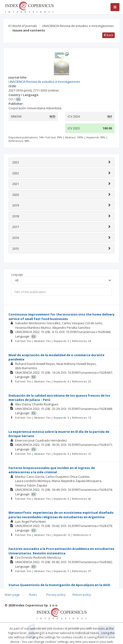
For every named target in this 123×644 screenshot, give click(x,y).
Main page (12, 595)
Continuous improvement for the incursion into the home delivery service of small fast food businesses (61, 317)
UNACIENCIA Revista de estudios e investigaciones (78, 26)
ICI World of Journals (23, 26)
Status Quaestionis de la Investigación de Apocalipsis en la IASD (59, 585)
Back (108, 35)
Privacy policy (56, 595)
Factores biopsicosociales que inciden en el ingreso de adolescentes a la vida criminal (52, 470)
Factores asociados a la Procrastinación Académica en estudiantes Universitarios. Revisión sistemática (61, 551)
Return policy (82, 595)
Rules (33, 595)
